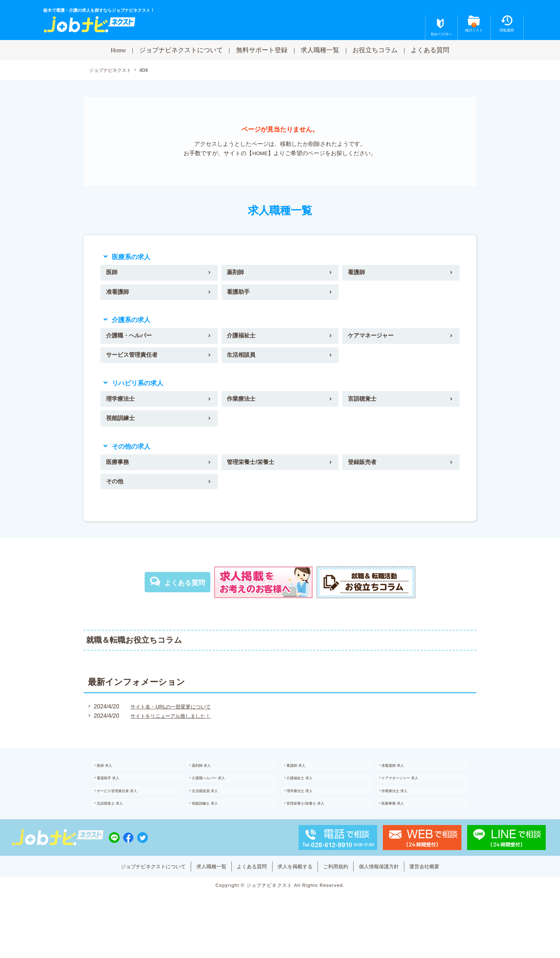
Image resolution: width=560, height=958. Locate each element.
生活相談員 (244, 362)
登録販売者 (365, 474)
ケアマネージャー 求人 (409, 797)
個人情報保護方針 (392, 894)
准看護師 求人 (401, 782)
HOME (260, 154)
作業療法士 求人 (403, 813)
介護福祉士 (244, 341)
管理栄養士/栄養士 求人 (315, 829)
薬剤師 (237, 274)
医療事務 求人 (401, 829)
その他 (116, 495)
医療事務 (120, 474)
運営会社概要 (444, 894)
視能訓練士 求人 (213, 829)
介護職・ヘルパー (132, 341)
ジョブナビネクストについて (181, 50)
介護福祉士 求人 (308, 797)
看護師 (358, 274)
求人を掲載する (297, 894)
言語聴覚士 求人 (118, 829)
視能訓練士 (123, 429)
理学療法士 (123, 408)
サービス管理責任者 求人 (127, 813)
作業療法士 (244, 408)
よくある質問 (430, 50)
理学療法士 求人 (308, 813)
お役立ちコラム (375, 50)
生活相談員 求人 (213, 813)
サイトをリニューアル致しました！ (172, 731)
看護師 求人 (304, 782)
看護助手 (240, 295)
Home (118, 50)
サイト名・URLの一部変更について (172, 722)
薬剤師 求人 (209, 782)
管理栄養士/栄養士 (254, 474)
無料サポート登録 (262, 50)
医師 (113, 274)
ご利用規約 (343, 894)
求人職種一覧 (320, 50)
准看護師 (120, 295)
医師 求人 (112, 782)
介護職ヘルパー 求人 (218, 797)
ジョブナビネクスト (112, 71)
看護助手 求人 (116, 797)
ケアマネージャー (374, 341)
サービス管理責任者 (136, 362)
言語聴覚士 (365, 408)
